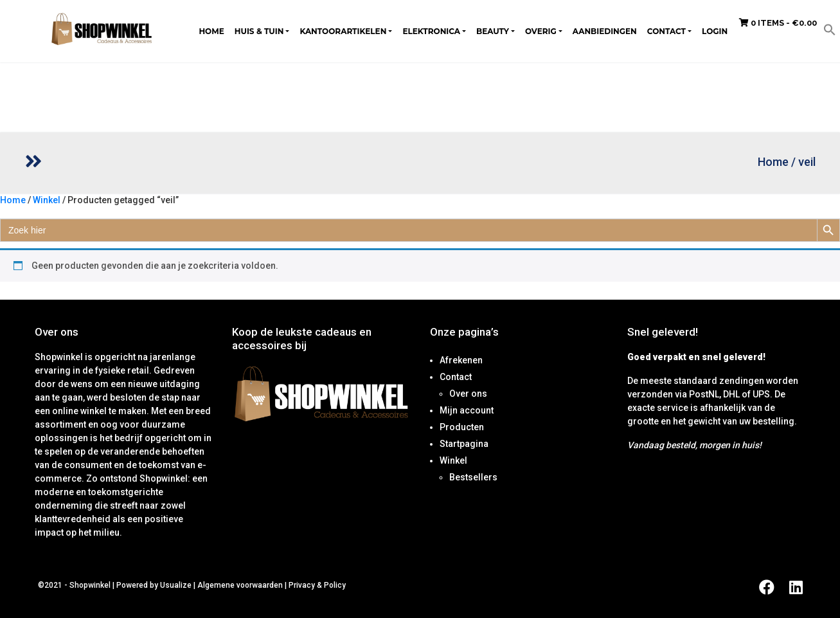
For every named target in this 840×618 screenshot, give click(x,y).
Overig (541, 31)
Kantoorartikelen (343, 31)
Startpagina (464, 444)
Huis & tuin (259, 31)
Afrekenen (461, 360)
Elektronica (431, 31)
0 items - (778, 23)
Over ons (468, 394)
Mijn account (467, 410)
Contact (666, 31)
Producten (462, 427)
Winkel (47, 200)
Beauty (493, 31)
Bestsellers (473, 477)
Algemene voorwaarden (240, 585)
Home (211, 31)
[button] (830, 29)
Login (715, 31)
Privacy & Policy (317, 585)
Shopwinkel (91, 585)
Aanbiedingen (605, 31)
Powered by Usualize (154, 585)
